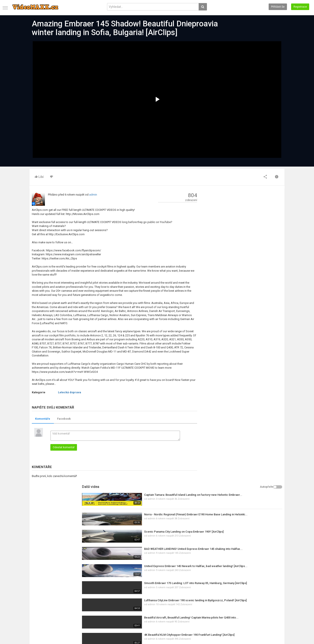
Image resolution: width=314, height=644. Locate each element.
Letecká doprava (70, 392)
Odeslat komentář (64, 447)
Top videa (122, 601)
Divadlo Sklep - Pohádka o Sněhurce (252, 446)
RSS (75, 606)
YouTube (268, 606)
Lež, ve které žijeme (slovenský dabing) (254, 377)
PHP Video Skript (157, 630)
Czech (274, 626)
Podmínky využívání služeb (45, 606)
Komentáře (43, 419)
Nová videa (123, 596)
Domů (33, 596)
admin (93, 195)
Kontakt (34, 601)
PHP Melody (138, 630)
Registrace (300, 7)
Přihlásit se (278, 7)
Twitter (267, 601)
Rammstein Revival (240, 394)
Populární (78, 601)
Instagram (269, 610)
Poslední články (82, 596)
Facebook (64, 419)
